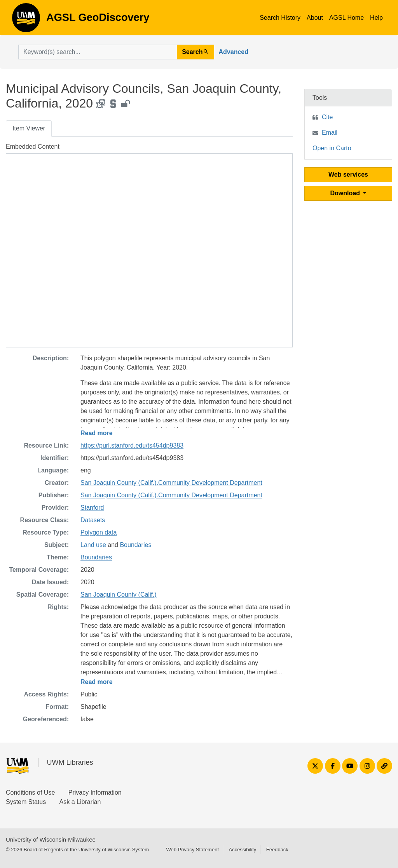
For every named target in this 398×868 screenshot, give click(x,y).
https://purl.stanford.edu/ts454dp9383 (132, 445)
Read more (97, 433)
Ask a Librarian (80, 802)
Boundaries (135, 545)
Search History (280, 18)
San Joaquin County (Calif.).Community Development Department (171, 483)
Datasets (93, 520)
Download (346, 193)
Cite (327, 117)
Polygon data (99, 532)
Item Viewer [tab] (29, 128)
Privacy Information (95, 792)
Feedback (277, 850)
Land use (93, 545)
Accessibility (242, 850)
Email (330, 133)
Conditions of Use (30, 792)
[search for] (98, 52)
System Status (26, 802)
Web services (348, 174)
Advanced (234, 52)
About (315, 18)
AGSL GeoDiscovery (26, 20)
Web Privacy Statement (192, 850)
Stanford (92, 508)
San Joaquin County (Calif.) (119, 595)
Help (376, 18)
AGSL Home (347, 18)
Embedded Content (33, 147)
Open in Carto (332, 148)
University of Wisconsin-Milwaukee (51, 839)
